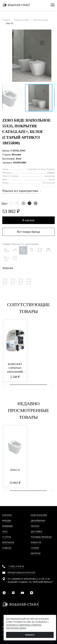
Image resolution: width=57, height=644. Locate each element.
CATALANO (18, 151)
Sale (5, 532)
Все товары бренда (28, 232)
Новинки (8, 526)
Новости (36, 543)
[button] (52, 32)
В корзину (28, 220)
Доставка (37, 532)
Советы (7, 548)
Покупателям (39, 515)
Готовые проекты (41, 537)
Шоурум (36, 553)
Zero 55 (10, 23)
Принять (30, 635)
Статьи (35, 548)
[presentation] (5, 385)
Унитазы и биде (21, 20)
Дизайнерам (38, 521)
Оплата (35, 526)
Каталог (7, 515)
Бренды (7, 521)
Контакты (8, 543)
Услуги (7, 537)
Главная (6, 20)
